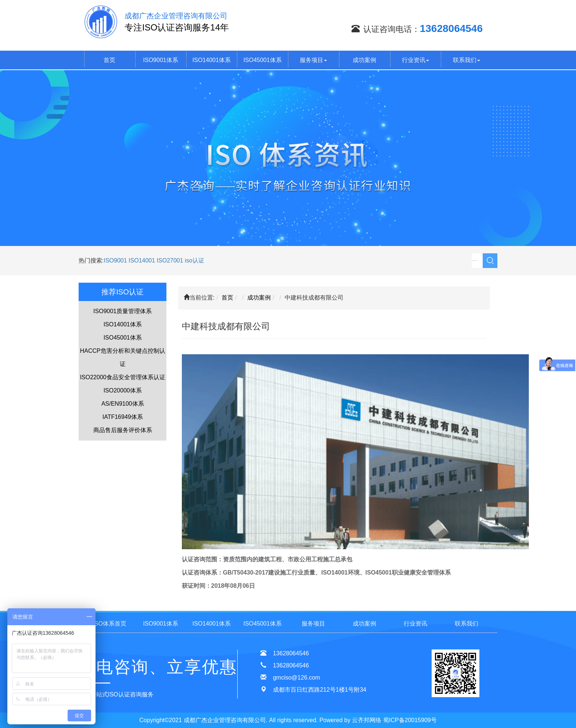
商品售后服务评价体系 (123, 430)
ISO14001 (143, 260)
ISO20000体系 (123, 390)
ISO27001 (170, 260)
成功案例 (364, 60)
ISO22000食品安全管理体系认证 (123, 377)
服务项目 (313, 60)
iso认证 (194, 260)
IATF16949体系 (123, 417)
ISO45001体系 (263, 60)
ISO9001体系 (161, 60)
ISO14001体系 (212, 60)
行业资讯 (415, 60)
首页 (109, 60)
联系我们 (467, 60)
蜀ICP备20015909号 (410, 720)
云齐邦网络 (367, 720)
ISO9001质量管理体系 (123, 311)
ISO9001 (115, 260)
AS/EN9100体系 (123, 404)
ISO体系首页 (110, 624)
